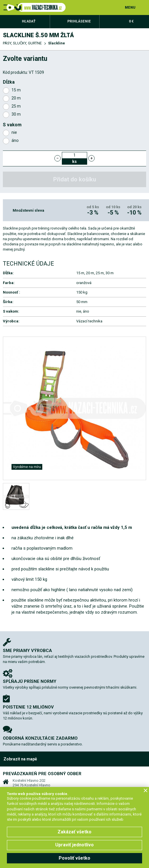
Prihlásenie (79, 21)
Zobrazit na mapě (20, 759)
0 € (131, 21)
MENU (130, 7)
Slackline (57, 43)
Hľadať (29, 21)
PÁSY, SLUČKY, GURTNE (22, 43)
